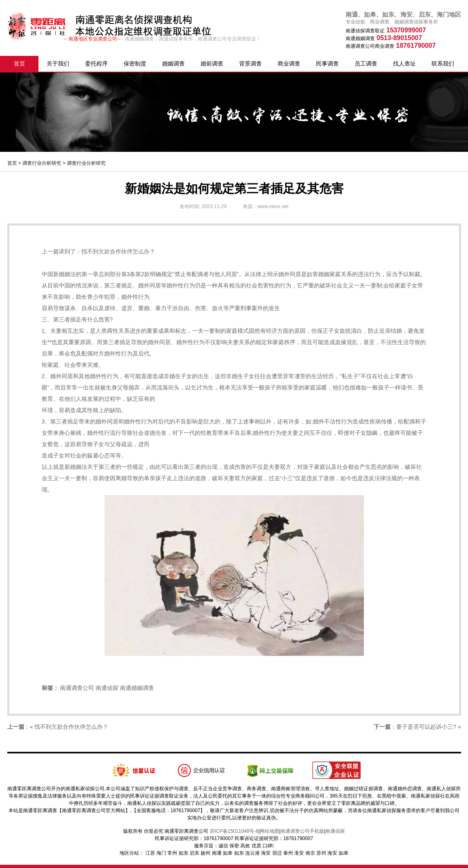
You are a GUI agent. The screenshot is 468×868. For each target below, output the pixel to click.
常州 (172, 853)
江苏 (150, 853)
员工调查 (366, 64)
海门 (161, 853)
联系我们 (443, 64)
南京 (310, 853)
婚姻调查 (173, 64)
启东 (194, 853)
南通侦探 (107, 688)
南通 (217, 853)
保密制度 (135, 64)
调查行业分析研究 (42, 163)
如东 (184, 853)
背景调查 (250, 64)
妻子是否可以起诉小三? (426, 727)
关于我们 (58, 64)
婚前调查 (212, 64)
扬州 (205, 853)
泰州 (288, 853)
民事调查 (327, 64)
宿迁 (277, 853)
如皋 (228, 853)
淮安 (299, 853)
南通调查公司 (77, 688)
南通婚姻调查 (137, 688)
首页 (19, 64)
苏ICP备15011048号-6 (234, 831)
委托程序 (96, 64)
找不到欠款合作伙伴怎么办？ (118, 251)
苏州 (321, 853)
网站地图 (269, 831)
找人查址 (404, 64)
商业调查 (289, 64)
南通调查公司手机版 (302, 831)
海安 (266, 853)
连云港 (252, 853)
